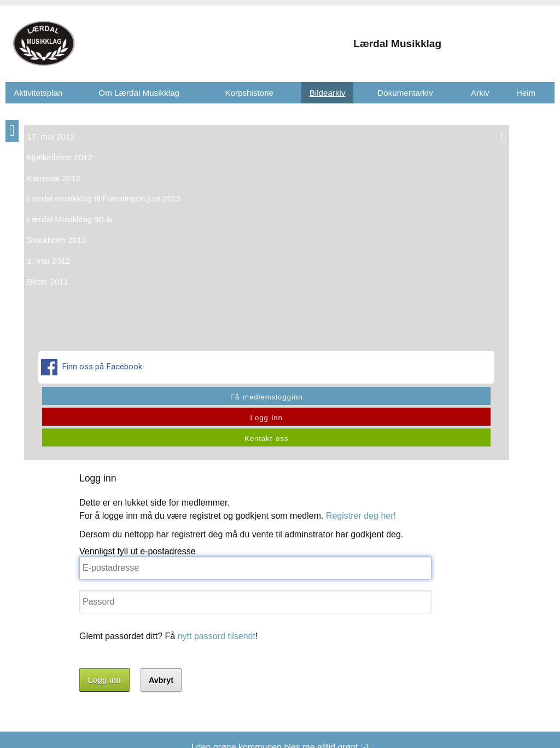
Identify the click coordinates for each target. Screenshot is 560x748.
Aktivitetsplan (38, 93)
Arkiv (480, 93)
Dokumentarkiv (405, 93)
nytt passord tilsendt (224, 290)
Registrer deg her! (369, 170)
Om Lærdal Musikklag (139, 93)
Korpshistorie (249, 93)
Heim (526, 93)
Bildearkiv (328, 93)
